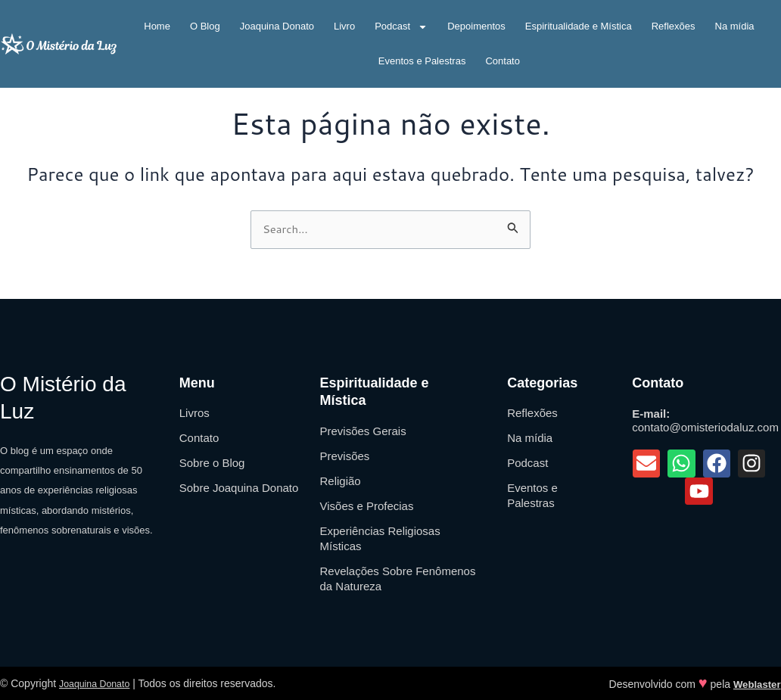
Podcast (401, 27)
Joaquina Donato (277, 26)
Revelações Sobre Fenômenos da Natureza (397, 579)
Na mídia (735, 26)
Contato (503, 61)
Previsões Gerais (362, 431)
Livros (194, 413)
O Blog (205, 26)
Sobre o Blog (212, 463)
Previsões (344, 456)
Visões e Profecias (366, 506)
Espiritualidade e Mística (579, 26)
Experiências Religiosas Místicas (380, 538)
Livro (344, 26)
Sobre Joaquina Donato (239, 488)
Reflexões (674, 26)
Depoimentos (476, 26)
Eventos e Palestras (422, 61)
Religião (340, 481)
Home (157, 26)
